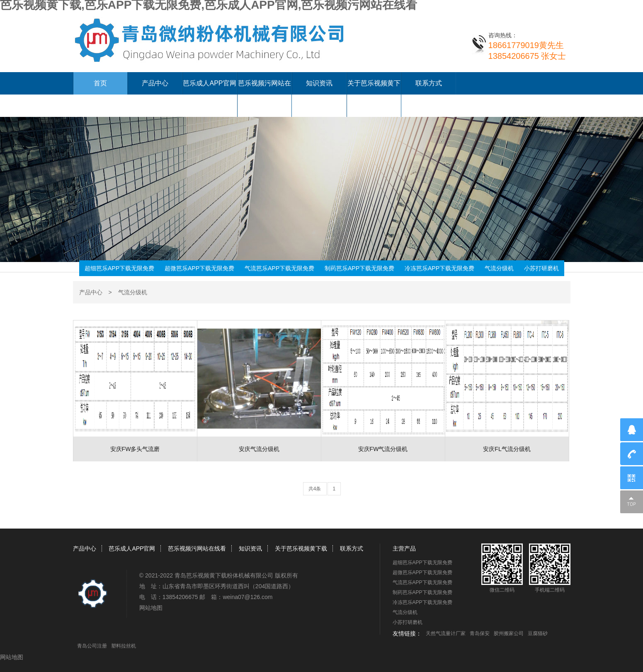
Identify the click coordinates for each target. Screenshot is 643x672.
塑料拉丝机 (124, 646)
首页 (100, 83)
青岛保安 (480, 633)
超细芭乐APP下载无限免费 (119, 268)
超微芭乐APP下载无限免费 (199, 268)
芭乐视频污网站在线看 (197, 548)
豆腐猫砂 (538, 633)
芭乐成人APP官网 (209, 83)
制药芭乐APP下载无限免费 (359, 268)
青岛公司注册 (92, 646)
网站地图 (151, 608)
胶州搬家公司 (509, 633)
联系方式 (429, 83)
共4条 (315, 489)
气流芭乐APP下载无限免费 (279, 268)
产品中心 (155, 83)
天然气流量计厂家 (446, 633)
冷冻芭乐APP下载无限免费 (439, 268)
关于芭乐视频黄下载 (301, 548)
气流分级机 (499, 268)
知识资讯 (319, 83)
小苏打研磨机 (541, 268)
